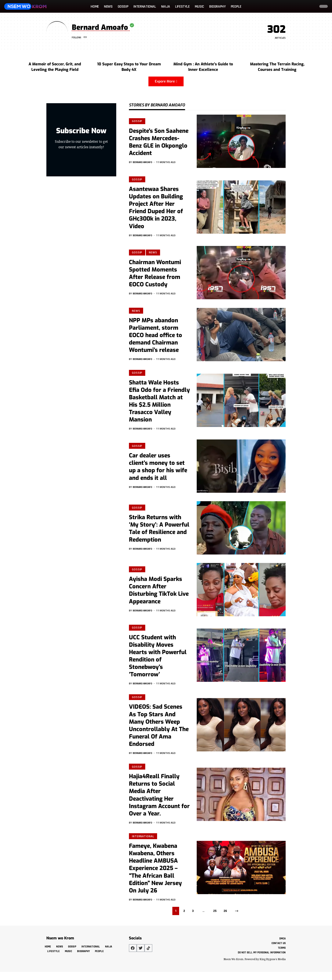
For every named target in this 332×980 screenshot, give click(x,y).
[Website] (85, 38)
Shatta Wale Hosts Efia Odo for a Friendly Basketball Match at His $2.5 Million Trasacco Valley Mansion (159, 403)
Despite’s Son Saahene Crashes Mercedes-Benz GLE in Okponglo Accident (159, 142)
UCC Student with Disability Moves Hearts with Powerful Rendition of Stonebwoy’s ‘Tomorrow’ (158, 659)
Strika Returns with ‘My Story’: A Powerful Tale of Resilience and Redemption (159, 531)
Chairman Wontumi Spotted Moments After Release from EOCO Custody (155, 274)
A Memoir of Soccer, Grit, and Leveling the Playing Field (55, 67)
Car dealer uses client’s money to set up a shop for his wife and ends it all (158, 469)
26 (225, 916)
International (143, 841)
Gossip (138, 121)
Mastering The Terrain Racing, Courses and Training (277, 67)
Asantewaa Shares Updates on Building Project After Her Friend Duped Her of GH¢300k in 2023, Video (156, 208)
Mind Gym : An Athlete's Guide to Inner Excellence (203, 67)
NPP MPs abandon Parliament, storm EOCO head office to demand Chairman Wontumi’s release (156, 337)
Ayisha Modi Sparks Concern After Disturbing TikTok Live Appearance (159, 593)
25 (215, 916)
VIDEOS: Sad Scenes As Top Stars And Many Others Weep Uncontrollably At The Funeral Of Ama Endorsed (159, 729)
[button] (312, 6)
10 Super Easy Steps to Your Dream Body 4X (129, 67)
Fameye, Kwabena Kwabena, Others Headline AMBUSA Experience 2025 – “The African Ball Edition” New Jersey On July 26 (155, 873)
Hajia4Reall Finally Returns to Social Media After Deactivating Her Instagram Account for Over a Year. (159, 799)
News (154, 253)
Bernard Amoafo (144, 163)
